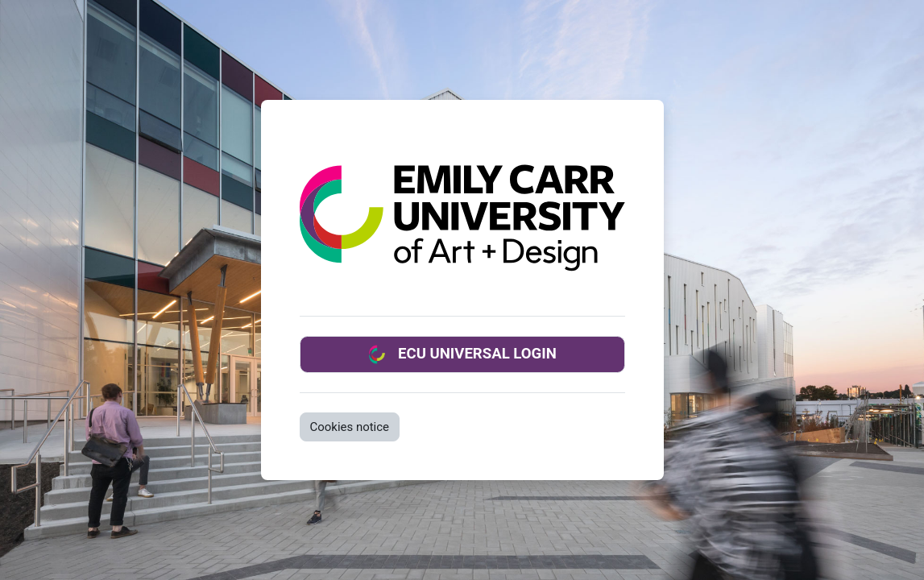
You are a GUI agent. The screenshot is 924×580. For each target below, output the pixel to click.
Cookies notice (350, 427)
